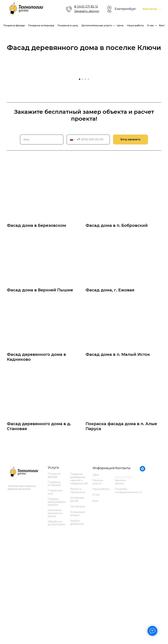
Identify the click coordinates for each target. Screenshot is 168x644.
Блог (162, 25)
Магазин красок (98, 575)
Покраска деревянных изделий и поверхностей (79, 572)
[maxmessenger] (142, 564)
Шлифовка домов (77, 593)
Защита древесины (77, 616)
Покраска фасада (14, 25)
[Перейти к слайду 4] (88, 172)
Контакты (123, 561)
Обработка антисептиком (56, 616)
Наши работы (135, 25)
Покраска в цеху (68, 25)
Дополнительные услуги (97, 25)
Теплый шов (78, 600)
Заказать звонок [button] (87, 11)
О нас (151, 25)
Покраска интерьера (41, 25)
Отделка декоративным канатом (57, 595)
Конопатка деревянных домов (55, 607)
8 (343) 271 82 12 (86, 7)
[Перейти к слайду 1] (80, 172)
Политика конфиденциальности (128, 584)
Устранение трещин (78, 607)
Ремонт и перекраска (78, 584)
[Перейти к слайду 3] (85, 172)
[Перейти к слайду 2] (83, 172)
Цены (120, 25)
